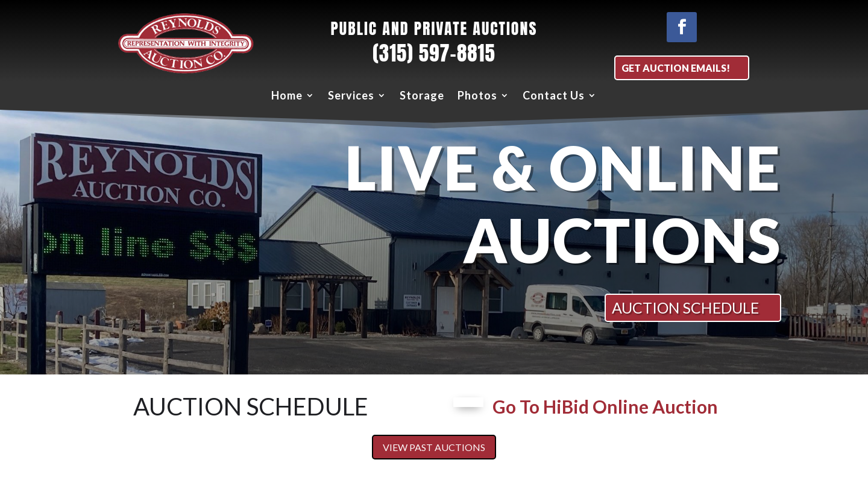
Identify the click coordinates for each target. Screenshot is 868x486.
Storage (422, 96)
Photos (477, 96)
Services (351, 96)
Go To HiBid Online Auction (605, 406)
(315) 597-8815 (434, 53)
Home (287, 96)
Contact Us (554, 96)
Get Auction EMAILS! (676, 68)
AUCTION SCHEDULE (685, 308)
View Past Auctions (434, 447)
